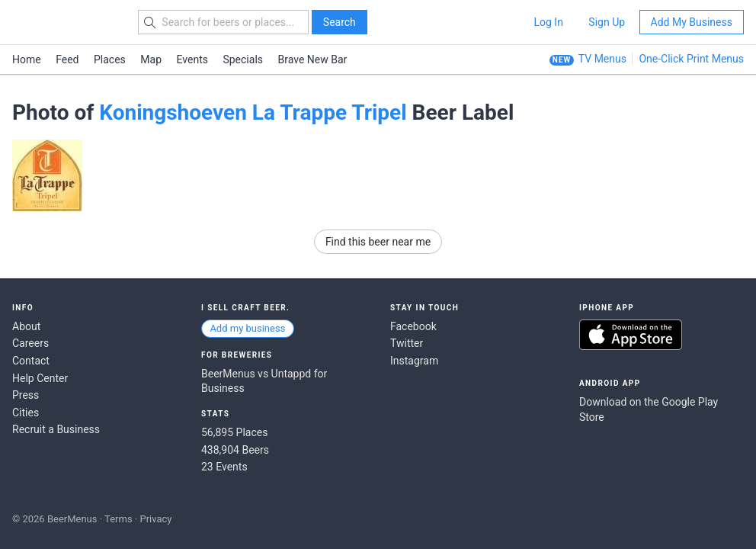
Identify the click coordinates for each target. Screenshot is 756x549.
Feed (67, 59)
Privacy (155, 519)
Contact (31, 361)
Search (340, 22)
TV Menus (602, 59)
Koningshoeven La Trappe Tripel (253, 112)
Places (110, 59)
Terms (119, 519)
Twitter (407, 343)
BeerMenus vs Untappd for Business (264, 381)
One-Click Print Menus (691, 59)
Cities (26, 413)
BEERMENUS (66, 22)
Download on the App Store (631, 335)
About (26, 326)
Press (26, 395)
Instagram (414, 361)
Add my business (247, 328)
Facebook (413, 326)
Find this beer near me (378, 242)
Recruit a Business (56, 429)
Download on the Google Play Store (649, 409)
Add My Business (692, 22)
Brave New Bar (313, 59)
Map (151, 59)
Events (192, 59)
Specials (243, 59)
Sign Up (607, 22)
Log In (548, 22)
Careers (30, 343)
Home (27, 59)
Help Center (40, 378)
